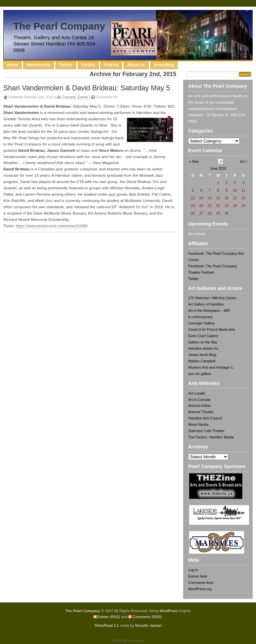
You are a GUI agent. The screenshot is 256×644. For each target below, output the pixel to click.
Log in (193, 570)
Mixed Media (198, 424)
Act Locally (197, 393)
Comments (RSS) (147, 617)
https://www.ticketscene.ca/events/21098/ (52, 226)
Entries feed (198, 576)
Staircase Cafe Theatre (206, 431)
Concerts (69, 97)
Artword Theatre (201, 412)
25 (243, 206)
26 (193, 213)
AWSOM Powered (128, 641)
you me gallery (200, 374)
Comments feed (201, 583)
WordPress (169, 611)
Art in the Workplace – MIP (209, 311)
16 (226, 198)
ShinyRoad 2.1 (107, 625)
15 (218, 198)
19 (193, 206)
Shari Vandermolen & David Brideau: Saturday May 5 (87, 88)
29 (218, 213)
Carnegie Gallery (201, 323)
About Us (136, 65)
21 (210, 206)
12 (193, 198)
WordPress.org (200, 589)
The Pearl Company (59, 26)
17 (235, 198)
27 (201, 213)
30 (226, 213)
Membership (39, 65)
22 (218, 206)
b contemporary (200, 317)
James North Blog (202, 355)
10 (235, 190)
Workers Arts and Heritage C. (211, 367)
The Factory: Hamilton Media (211, 437)
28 (210, 213)
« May (194, 161)
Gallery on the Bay (203, 342)
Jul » (243, 161)
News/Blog (164, 65)
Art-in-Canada (199, 400)
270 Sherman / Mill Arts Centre (212, 298)
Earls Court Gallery (203, 336)
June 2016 (218, 168)
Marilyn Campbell (202, 361)
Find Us (111, 65)
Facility (88, 65)
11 (243, 190)
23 (226, 206)
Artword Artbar (199, 406)
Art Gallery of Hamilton (206, 304)
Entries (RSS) (109, 617)
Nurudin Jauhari (148, 625)
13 (201, 198)
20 (201, 206)
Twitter (193, 279)
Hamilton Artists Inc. (204, 348)
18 (243, 198)
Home (12, 65)
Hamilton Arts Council (205, 418)
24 (235, 206)
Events (83, 97)
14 (210, 198)
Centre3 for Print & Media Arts (212, 329)
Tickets (66, 65)
